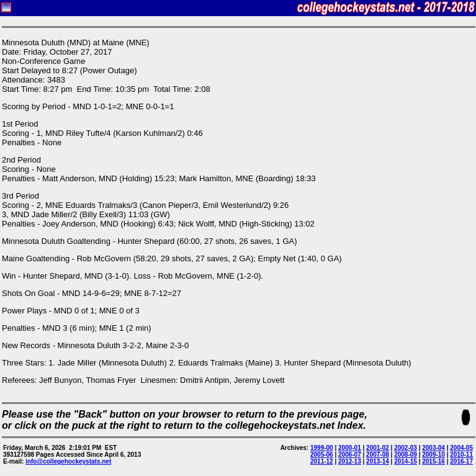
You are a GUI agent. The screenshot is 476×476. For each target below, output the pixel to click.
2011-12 (322, 461)
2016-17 (461, 461)
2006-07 (350, 455)
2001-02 (378, 448)
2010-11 (461, 455)
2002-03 (406, 448)
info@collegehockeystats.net (68, 461)
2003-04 (433, 448)
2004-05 (461, 448)
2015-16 (433, 461)
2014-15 (406, 461)
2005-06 (322, 455)
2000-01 (350, 448)
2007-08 (378, 455)
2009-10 (433, 455)
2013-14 (378, 461)
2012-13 (350, 461)
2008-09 (406, 455)
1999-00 (322, 448)
